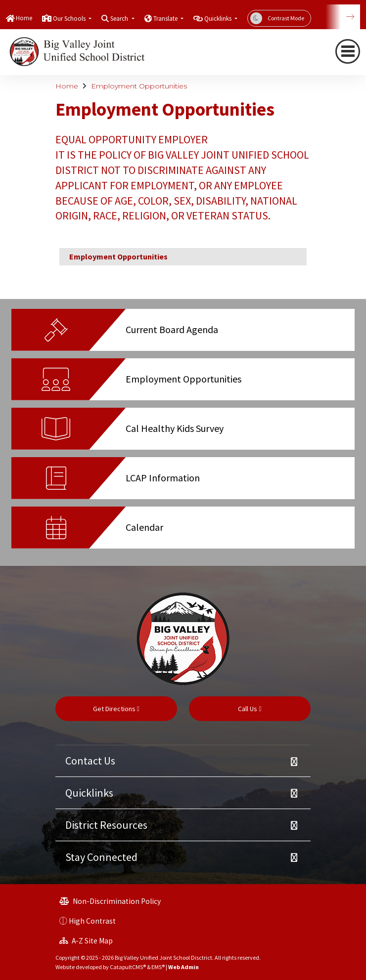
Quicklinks (89, 793)
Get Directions (116, 709)
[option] (183, 334)
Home (24, 18)
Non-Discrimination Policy (110, 901)
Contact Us (90, 761)
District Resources (106, 825)
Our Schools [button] (70, 19)
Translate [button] (166, 19)
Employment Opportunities (139, 86)
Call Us (250, 709)
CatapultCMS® (128, 967)
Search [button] (120, 19)
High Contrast (92, 921)
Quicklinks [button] (219, 19)
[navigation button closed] (348, 51)
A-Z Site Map (86, 941)
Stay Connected (101, 857)
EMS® (158, 967)
